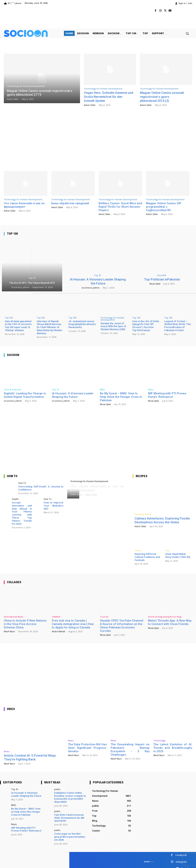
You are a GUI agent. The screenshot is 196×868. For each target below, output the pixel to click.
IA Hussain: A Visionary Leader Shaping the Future (98, 281)
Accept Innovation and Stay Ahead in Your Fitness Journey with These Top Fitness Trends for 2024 (22, 513)
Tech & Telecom (12, 389)
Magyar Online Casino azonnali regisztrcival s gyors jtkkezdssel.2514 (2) (162, 97)
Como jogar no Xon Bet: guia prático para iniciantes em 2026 (70, 836)
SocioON (162, 275)
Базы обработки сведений (70, 203)
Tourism (104, 616)
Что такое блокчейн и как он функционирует (24, 205)
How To (22, 482)
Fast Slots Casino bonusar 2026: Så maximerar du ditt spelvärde (69, 817)
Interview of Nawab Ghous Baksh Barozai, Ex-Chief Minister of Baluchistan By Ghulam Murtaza (49, 327)
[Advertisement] (98, 137)
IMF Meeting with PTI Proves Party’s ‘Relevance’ (167, 395)
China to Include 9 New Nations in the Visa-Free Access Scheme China (25, 624)
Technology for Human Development (26, 86)
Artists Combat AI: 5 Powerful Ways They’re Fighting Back (30, 757)
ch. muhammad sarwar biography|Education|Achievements (82, 324)
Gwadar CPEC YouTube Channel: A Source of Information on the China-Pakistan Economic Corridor (122, 625)
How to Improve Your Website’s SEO (54, 505)
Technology (159, 740)
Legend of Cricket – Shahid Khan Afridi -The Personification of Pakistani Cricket (178, 325)
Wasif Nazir (9, 631)
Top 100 (9, 317)
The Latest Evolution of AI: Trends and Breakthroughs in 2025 (173, 747)
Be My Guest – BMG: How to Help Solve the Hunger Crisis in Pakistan (121, 396)
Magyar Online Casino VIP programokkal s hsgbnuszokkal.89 (164, 206)
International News (13, 616)
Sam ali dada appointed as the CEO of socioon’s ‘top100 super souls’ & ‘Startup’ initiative (18, 325)
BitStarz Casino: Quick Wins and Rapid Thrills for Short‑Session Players (120, 206)
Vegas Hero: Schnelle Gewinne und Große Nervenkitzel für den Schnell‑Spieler (109, 97)
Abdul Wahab (59, 631)
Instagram (181, 861)
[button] (187, 33)
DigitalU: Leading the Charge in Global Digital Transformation (25, 395)
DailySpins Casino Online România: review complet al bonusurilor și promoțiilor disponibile (70, 797)
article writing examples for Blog (165, 616)
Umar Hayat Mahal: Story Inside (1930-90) (178, 555)
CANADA (56, 616)
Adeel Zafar (90, 105)
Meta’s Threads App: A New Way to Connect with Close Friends (170, 622)
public (57, 789)
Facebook (181, 854)
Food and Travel (143, 514)
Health (15, 499)
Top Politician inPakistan (162, 279)
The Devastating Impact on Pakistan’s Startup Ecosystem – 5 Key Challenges (130, 749)
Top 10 (32, 278)
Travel (138, 550)
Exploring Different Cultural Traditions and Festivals (147, 557)
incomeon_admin (91, 287)
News (151, 389)
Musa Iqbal (155, 283)
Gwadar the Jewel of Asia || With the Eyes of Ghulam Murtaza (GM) (113, 326)
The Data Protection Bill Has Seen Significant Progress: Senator (87, 747)
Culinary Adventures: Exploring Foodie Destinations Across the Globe (162, 520)
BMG (102, 389)
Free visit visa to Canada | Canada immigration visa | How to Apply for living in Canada (73, 624)
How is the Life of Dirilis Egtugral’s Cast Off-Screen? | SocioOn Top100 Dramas (146, 325)
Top (167, 550)
